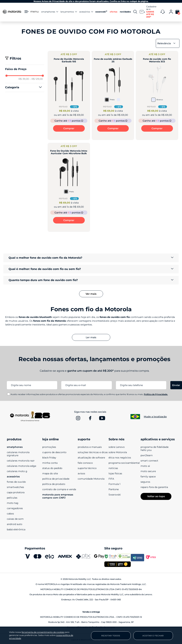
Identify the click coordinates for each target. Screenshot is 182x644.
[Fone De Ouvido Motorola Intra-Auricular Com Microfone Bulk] (69, 187)
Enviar (176, 385)
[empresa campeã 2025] (118, 565)
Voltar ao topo (156, 496)
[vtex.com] (151, 558)
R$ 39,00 (24, 79)
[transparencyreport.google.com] (111, 558)
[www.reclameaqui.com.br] (124, 558)
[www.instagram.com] (78, 418)
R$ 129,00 (36, 79)
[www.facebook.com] (90, 418)
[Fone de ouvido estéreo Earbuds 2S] (113, 95)
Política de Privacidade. (156, 394)
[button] (25, 87)
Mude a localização (155, 417)
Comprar (69, 128)
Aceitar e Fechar (153, 636)
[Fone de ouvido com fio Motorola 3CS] (157, 95)
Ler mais (91, 337)
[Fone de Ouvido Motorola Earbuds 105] (69, 95)
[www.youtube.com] (102, 418)
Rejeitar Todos (111, 636)
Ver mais (91, 294)
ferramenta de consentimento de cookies (43, 632)
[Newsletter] (149, 12)
